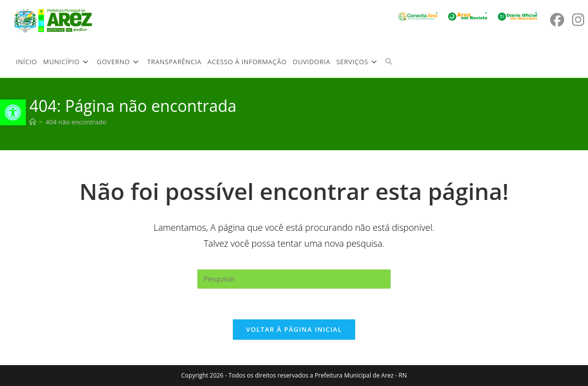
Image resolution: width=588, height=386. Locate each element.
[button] (13, 112)
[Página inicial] (33, 122)
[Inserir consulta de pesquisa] (294, 279)
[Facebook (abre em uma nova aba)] (557, 20)
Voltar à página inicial (294, 329)
